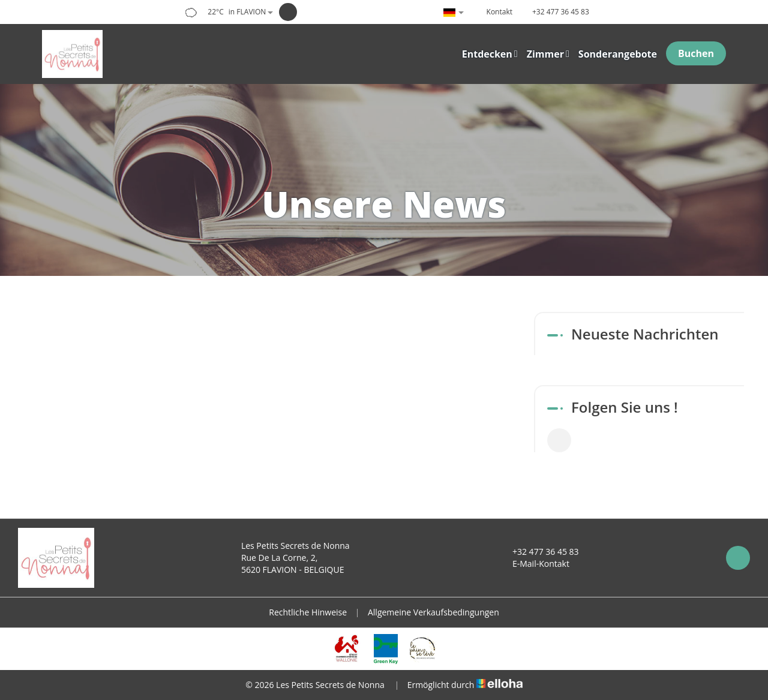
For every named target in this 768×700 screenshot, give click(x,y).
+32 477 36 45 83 (539, 552)
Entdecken (490, 54)
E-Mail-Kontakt (534, 564)
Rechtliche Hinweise (308, 612)
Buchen (696, 53)
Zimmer (548, 54)
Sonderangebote (618, 54)
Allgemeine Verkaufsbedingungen (433, 612)
